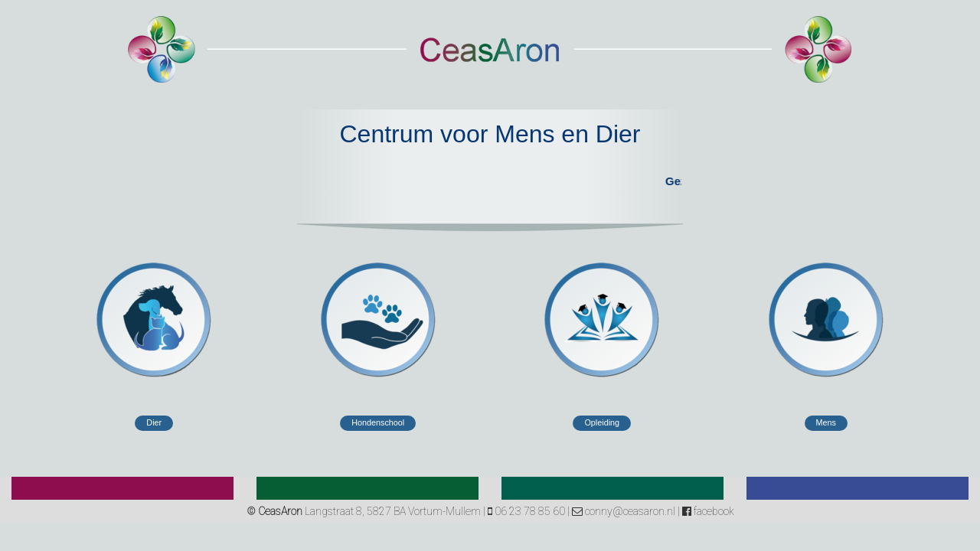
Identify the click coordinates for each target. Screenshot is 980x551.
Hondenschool (378, 422)
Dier (154, 422)
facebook (708, 511)
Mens (826, 422)
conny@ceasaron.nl (624, 511)
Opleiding (602, 422)
